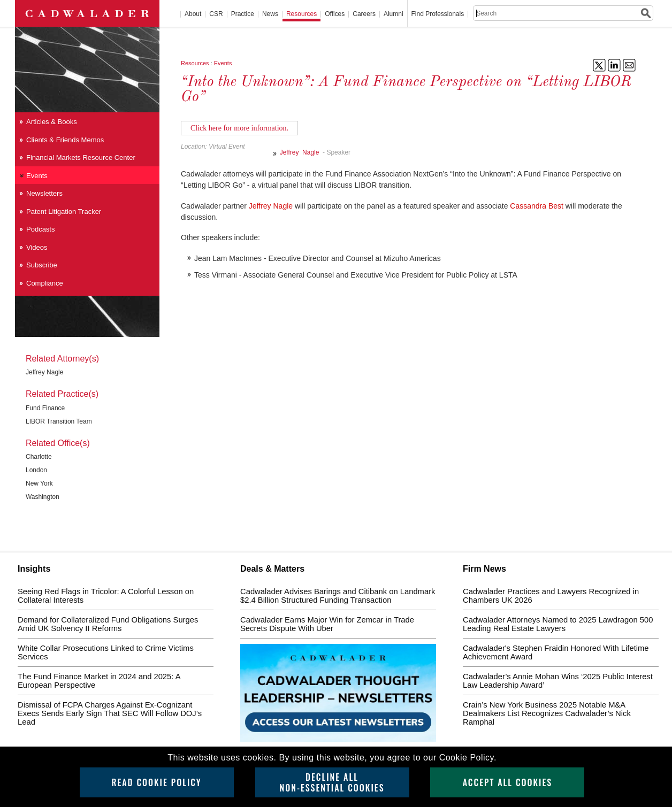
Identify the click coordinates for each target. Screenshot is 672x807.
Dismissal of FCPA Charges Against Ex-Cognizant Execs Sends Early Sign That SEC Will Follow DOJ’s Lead (110, 713)
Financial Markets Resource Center (81, 157)
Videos (37, 247)
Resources (301, 14)
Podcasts (40, 229)
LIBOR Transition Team (59, 421)
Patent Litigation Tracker (64, 212)
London (36, 470)
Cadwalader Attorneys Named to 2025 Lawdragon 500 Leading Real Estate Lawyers (558, 624)
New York (39, 483)
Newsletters (44, 193)
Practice (243, 14)
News (270, 14)
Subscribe (42, 265)
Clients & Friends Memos (65, 140)
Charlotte (39, 457)
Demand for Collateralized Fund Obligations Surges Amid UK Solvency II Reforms (108, 624)
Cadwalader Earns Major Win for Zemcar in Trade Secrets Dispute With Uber (327, 624)
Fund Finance (45, 408)
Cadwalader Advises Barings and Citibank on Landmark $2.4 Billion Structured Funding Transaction (338, 596)
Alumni (394, 14)
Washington (43, 497)
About (193, 14)
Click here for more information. (239, 128)
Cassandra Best (537, 206)
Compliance (45, 283)
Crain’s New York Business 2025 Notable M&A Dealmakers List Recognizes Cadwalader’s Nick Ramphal (547, 713)
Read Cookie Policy (156, 782)
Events (223, 63)
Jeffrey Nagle (301, 152)
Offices (335, 14)
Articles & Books (52, 122)
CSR (216, 14)
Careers (364, 14)
